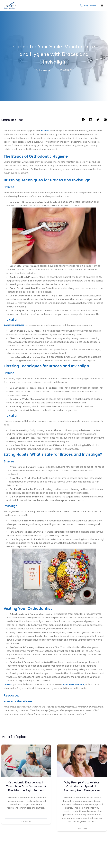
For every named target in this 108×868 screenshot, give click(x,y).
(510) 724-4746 (88, 6)
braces (45, 131)
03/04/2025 (66, 70)
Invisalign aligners (14, 325)
